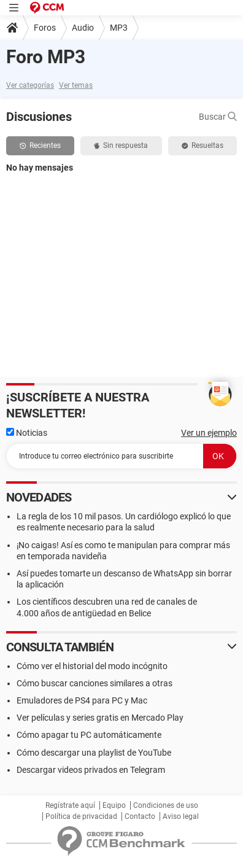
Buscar (218, 117)
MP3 (119, 28)
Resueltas (202, 145)
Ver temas (76, 85)
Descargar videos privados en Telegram (91, 770)
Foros (45, 28)
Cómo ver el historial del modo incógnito (92, 666)
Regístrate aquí (70, 805)
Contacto (140, 816)
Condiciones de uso (166, 805)
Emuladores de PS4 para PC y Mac (82, 700)
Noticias (27, 433)
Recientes (40, 145)
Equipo (114, 805)
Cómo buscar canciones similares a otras (94, 683)
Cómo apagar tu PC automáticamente (89, 735)
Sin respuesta (121, 145)
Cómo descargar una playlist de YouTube (94, 753)
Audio (83, 28)
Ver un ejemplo (209, 433)
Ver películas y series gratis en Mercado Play (100, 718)
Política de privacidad (81, 816)
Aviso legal (181, 816)
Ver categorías (30, 85)
